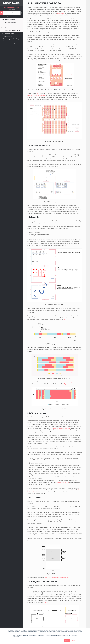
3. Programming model (7, 33)
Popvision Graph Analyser (66, 382)
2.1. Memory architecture (9, 22)
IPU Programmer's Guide (12, 8)
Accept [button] (67, 640)
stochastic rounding (63, 482)
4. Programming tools (7, 36)
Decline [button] (73, 640)
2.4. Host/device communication (11, 31)
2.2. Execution (6, 25)
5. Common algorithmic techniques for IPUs (11, 40)
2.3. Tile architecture (7, 28)
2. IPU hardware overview (8, 20)
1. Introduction (6, 17)
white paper (61, 13)
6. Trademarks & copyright (9, 43)
